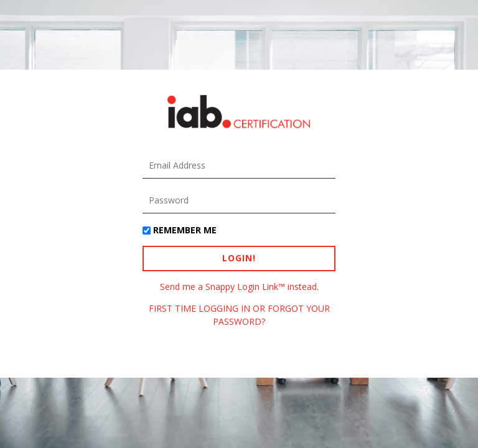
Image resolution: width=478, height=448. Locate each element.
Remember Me (185, 230)
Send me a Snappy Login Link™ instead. (239, 287)
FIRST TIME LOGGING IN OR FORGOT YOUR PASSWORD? (239, 315)
